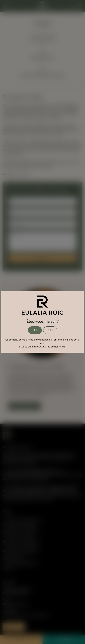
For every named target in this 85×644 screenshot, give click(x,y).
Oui (35, 330)
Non (50, 330)
